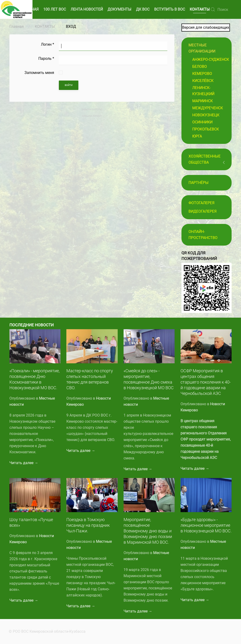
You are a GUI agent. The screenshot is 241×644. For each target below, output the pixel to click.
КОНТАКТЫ (200, 9)
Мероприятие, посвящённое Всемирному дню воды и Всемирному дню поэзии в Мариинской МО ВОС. (148, 531)
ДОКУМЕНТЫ (119, 9)
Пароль (46, 59)
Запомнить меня (39, 73)
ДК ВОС (143, 9)
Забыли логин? (92, 116)
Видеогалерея (203, 211)
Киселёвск (203, 81)
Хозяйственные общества (205, 159)
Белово (200, 67)
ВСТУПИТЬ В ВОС (170, 9)
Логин (48, 44)
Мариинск (203, 101)
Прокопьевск (206, 129)
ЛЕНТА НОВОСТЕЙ (87, 9)
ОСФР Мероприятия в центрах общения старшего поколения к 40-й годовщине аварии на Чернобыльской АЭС (206, 382)
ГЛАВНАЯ (30, 9)
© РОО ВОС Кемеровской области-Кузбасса (46, 631)
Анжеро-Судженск (211, 59)
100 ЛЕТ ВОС (55, 9)
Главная (17, 26)
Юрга (197, 136)
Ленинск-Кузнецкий (203, 91)
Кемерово (202, 74)
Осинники (202, 122)
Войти (69, 85)
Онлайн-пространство (203, 235)
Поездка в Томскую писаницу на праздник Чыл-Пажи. (88, 525)
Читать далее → (24, 463)
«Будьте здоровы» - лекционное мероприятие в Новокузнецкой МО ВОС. (206, 525)
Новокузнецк (206, 115)
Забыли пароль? (92, 109)
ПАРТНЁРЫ (199, 183)
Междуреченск (208, 108)
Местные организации (202, 48)
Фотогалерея (201, 203)
